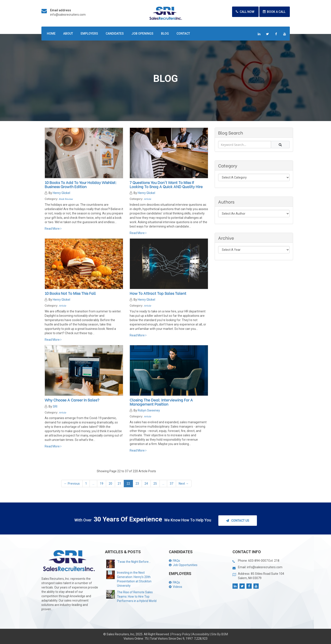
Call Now (244, 12)
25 (155, 484)
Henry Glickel (61, 193)
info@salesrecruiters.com (68, 15)
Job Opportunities (183, 565)
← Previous (72, 484)
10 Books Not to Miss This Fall (70, 293)
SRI (55, 406)
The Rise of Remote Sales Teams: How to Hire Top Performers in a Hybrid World (137, 597)
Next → (184, 484)
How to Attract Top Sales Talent (158, 293)
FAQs (174, 561)
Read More (53, 229)
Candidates (115, 34)
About (68, 34)
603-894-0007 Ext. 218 (264, 561)
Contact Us (238, 521)
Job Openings (142, 34)
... (93, 484)
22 (128, 484)
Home (51, 34)
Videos (176, 587)
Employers (89, 34)
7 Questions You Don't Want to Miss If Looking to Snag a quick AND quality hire (166, 184)
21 (119, 484)
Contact (183, 34)
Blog (165, 34)
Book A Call (273, 12)
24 (146, 484)
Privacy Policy (181, 634)
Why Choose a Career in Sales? (72, 400)
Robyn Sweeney (149, 410)
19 (102, 484)
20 (110, 484)
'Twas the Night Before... (134, 562)
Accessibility (201, 634)
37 (171, 484)
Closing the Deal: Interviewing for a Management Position (161, 402)
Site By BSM (220, 634)
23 (137, 484)
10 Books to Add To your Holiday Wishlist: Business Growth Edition (81, 184)
